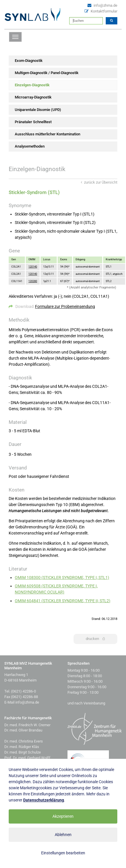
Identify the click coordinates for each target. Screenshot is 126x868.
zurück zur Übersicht (99, 182)
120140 (33, 267)
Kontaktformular (104, 11)
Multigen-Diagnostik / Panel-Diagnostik (47, 73)
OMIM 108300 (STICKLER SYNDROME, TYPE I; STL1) (62, 578)
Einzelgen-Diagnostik (32, 85)
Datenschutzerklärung (44, 800)
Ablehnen (63, 835)
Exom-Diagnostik (29, 61)
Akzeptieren (63, 816)
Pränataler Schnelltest (33, 122)
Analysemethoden (30, 146)
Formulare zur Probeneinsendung (65, 306)
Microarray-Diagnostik (33, 97)
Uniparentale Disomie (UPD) (38, 110)
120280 (33, 281)
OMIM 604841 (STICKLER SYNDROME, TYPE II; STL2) (63, 601)
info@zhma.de (105, 5)
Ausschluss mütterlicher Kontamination (48, 134)
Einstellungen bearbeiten (63, 853)
